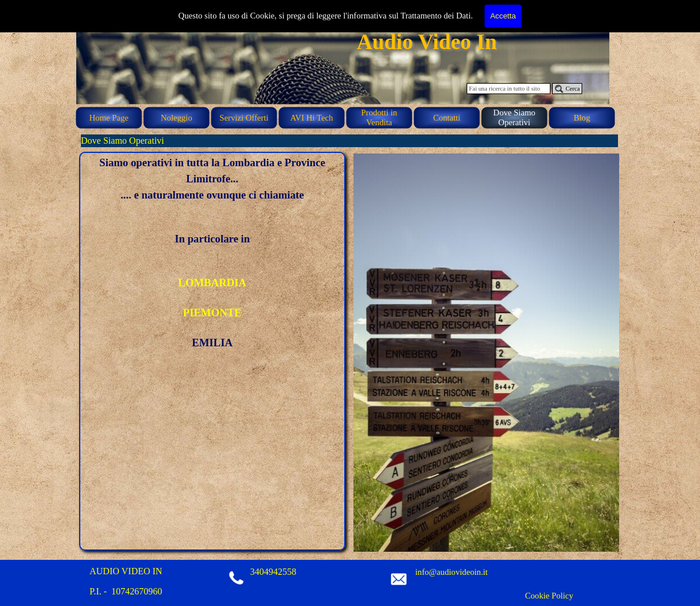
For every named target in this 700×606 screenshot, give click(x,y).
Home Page (109, 118)
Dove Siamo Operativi (514, 117)
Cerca (573, 89)
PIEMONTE (213, 313)
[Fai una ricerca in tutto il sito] (509, 89)
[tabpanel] (212, 253)
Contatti (447, 118)
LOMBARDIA (212, 283)
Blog (582, 118)
